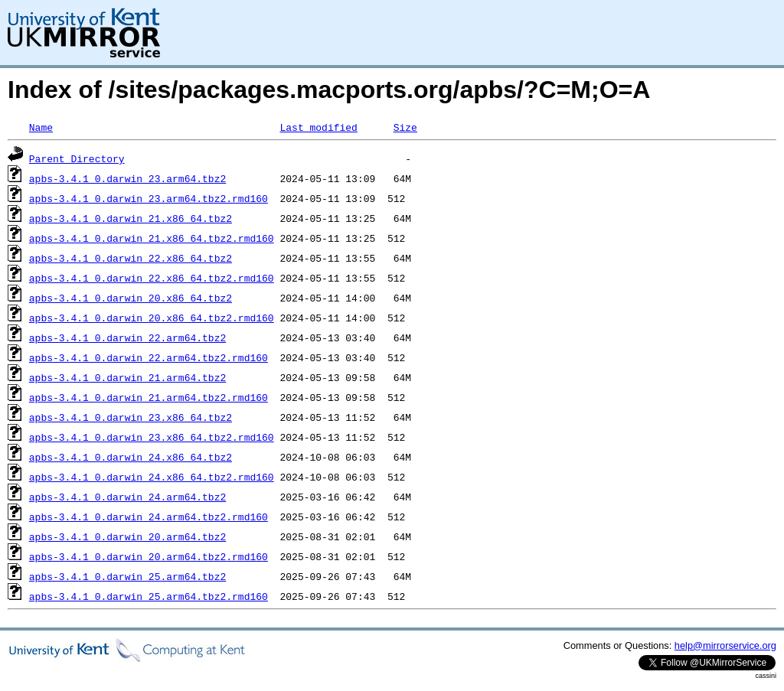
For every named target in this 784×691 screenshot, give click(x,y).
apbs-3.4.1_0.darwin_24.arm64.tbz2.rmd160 (149, 517)
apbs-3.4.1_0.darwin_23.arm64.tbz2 (127, 178)
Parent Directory (77, 158)
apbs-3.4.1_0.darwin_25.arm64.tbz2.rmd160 (149, 596)
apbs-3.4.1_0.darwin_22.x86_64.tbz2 (131, 258)
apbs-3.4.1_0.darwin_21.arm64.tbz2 (127, 377)
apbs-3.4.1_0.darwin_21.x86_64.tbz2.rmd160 (152, 238)
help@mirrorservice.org (725, 645)
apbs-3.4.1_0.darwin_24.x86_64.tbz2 (131, 457)
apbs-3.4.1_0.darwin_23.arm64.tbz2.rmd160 (149, 198)
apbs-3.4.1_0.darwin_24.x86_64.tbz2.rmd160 (152, 477)
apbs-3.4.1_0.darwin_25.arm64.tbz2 (127, 576)
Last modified (318, 127)
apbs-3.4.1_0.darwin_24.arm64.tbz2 (127, 497)
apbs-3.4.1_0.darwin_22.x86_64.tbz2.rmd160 (152, 278)
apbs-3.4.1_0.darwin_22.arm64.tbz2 (127, 337)
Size (405, 127)
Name (41, 127)
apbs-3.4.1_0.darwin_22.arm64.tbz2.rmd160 (149, 357)
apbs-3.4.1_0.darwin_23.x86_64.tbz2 (131, 417)
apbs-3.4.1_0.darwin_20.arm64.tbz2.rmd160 (149, 556)
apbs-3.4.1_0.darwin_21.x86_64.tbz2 (131, 218)
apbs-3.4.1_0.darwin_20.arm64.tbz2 (127, 536)
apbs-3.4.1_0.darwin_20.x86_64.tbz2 (131, 298)
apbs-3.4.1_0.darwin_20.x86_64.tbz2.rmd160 (152, 318)
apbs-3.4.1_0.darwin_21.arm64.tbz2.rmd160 (149, 397)
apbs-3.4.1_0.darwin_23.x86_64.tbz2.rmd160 (152, 437)
